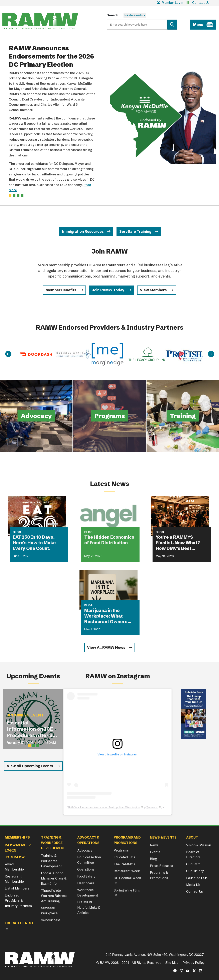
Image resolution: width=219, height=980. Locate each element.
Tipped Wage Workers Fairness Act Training (54, 896)
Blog (153, 859)
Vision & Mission (199, 845)
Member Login (170, 3)
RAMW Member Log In (18, 848)
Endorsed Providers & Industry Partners (18, 901)
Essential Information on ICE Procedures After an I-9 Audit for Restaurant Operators (31, 729)
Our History (195, 871)
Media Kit (193, 885)
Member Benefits (61, 290)
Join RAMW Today (108, 290)
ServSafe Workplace (49, 910)
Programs (121, 850)
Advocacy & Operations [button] (88, 840)
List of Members (17, 888)
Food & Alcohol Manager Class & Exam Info (54, 878)
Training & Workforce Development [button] (54, 843)
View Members (153, 290)
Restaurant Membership (14, 879)
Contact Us (201, 3)
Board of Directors (193, 855)
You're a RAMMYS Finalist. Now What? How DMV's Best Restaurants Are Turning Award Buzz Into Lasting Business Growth (180, 543)
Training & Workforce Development (51, 861)
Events (155, 852)
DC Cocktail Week (127, 878)
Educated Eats (124, 857)
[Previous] (8, 354)
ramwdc (153, 807)
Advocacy (85, 850)
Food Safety (86, 876)
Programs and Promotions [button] (127, 840)
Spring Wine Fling (127, 890)
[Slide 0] (10, 196)
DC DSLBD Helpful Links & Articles (89, 907)
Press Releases (161, 866)
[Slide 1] (14, 196)
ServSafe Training (135, 231)
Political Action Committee (89, 860)
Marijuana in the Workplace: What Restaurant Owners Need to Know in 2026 (108, 616)
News (154, 845)
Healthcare (86, 883)
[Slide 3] (22, 196)
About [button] (192, 837)
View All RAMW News (106, 647)
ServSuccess (51, 920)
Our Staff (193, 864)
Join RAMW (15, 857)
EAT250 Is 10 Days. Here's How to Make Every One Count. (34, 543)
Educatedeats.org (22, 923)
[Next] (211, 354)
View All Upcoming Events (30, 766)
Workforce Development (88, 892)
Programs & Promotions (159, 875)
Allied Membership (14, 867)
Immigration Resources (83, 231)
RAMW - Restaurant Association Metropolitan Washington (104, 807)
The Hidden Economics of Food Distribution (109, 540)
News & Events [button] (163, 837)
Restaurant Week (127, 871)
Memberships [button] (17, 837)
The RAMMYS (124, 864)
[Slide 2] (18, 196)
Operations (86, 869)
